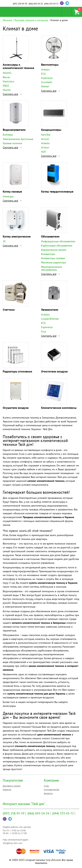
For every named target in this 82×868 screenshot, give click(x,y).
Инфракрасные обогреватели (58, 241)
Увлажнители (50, 310)
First (44, 332)
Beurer (6, 77)
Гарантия (7, 789)
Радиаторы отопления (17, 371)
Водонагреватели (14, 130)
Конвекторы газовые (53, 258)
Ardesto (45, 70)
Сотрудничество (52, 789)
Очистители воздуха (54, 371)
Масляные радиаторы (54, 262)
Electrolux (8, 81)
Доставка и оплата (12, 786)
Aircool (45, 139)
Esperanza (47, 78)
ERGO (6, 86)
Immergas (8, 196)
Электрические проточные (18, 139)
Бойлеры (8, 135)
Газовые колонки (12, 143)
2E (4, 241)
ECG (43, 74)
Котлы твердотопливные (57, 191)
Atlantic (7, 73)
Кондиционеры (51, 130)
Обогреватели (50, 236)
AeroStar (46, 135)
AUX (43, 152)
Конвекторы (48, 254)
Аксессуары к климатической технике (18, 66)
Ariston (45, 147)
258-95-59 (20, 4)
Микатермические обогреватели (52, 268)
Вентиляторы (50, 65)
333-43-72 (51, 4)
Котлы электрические (17, 236)
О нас (46, 786)
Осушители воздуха (16, 408)
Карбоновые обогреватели (57, 246)
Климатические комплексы (59, 408)
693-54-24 (36, 4)
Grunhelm (47, 82)
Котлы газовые (12, 191)
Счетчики (9, 310)
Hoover (7, 90)
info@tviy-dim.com (13, 843)
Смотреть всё (10, 94)
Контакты (48, 793)
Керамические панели (54, 250)
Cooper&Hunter (50, 319)
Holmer (45, 86)
